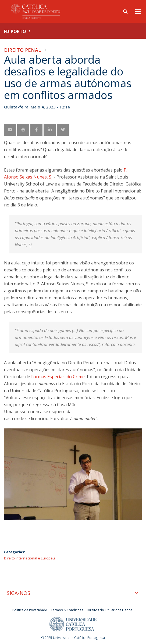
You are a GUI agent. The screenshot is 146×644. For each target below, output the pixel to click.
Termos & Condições (67, 610)
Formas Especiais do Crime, (58, 377)
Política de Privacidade (30, 610)
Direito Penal (22, 50)
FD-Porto (15, 31)
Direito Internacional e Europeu (29, 558)
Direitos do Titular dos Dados (110, 610)
